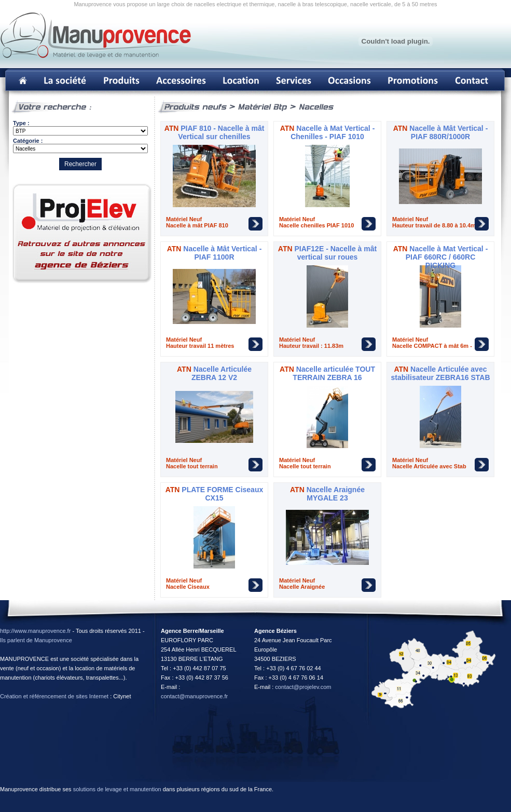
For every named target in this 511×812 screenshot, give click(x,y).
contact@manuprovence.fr (194, 696)
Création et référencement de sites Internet (54, 696)
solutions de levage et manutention (117, 789)
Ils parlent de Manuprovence (36, 640)
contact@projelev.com (303, 687)
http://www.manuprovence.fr (35, 631)
